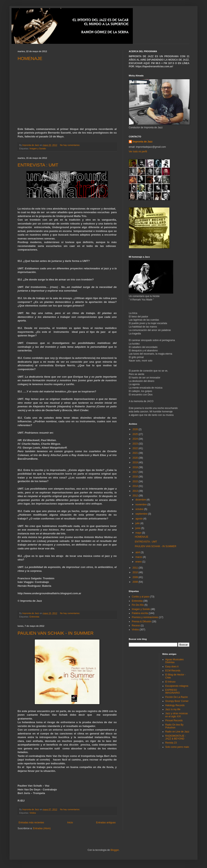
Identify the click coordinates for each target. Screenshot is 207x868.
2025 (136, 434)
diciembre (141, 500)
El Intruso (171, 682)
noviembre (141, 505)
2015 (136, 481)
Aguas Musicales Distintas (175, 661)
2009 (136, 577)
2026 (136, 429)
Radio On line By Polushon (174, 726)
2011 (136, 568)
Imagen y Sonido (38, 149)
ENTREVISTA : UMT (38, 165)
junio (138, 528)
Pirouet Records (174, 721)
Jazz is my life (173, 709)
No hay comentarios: (70, 145)
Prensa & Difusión (142, 622)
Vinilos (33, 813)
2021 (136, 453)
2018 (136, 467)
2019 (136, 462)
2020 (136, 458)
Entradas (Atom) (42, 828)
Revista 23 (171, 743)
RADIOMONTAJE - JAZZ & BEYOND (176, 737)
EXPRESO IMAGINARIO (173, 691)
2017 (136, 472)
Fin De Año (138, 605)
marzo (139, 557)
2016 (136, 477)
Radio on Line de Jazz (177, 732)
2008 (136, 582)
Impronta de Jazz (143, 142)
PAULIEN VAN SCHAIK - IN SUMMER (56, 633)
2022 (136, 448)
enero (139, 562)
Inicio (70, 823)
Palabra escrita (140, 613)
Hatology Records (175, 705)
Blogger (115, 850)
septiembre (142, 514)
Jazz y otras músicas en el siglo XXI (177, 715)
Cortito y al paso (141, 597)
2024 (136, 439)
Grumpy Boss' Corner (177, 701)
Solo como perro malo (177, 747)
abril (138, 552)
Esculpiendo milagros (177, 686)
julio (138, 523)
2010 (136, 572)
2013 (136, 491)
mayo (139, 533)
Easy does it (172, 667)
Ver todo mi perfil (138, 152)
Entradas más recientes (31, 823)
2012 (136, 496)
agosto (139, 519)
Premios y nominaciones (145, 617)
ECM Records (173, 671)
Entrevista (34, 617)
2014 (136, 486)
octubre (140, 509)
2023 (136, 444)
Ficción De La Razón (177, 697)
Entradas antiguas (106, 823)
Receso (136, 626)
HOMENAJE (30, 58)
